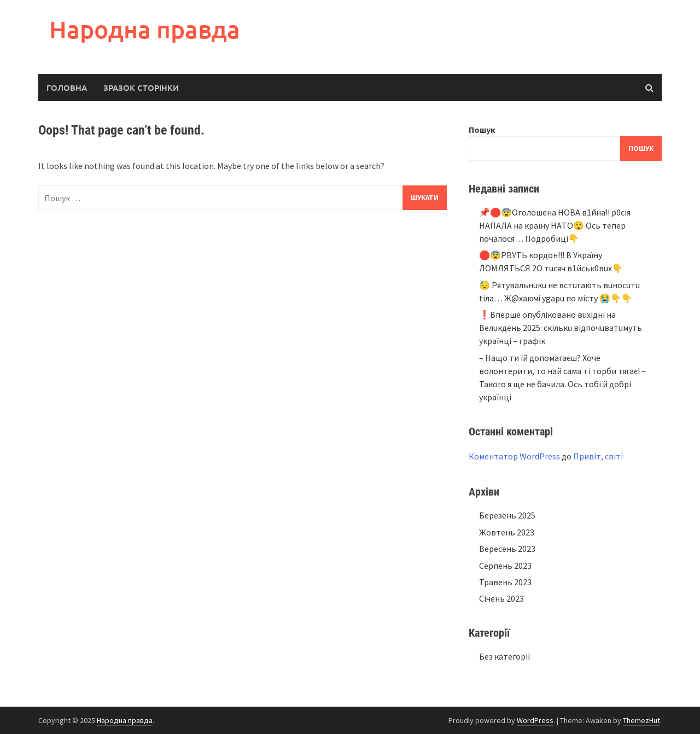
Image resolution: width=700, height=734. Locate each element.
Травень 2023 (505, 582)
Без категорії (505, 656)
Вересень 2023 (507, 549)
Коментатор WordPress (514, 456)
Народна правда (145, 29)
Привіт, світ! (598, 456)
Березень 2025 (507, 515)
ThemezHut (641, 720)
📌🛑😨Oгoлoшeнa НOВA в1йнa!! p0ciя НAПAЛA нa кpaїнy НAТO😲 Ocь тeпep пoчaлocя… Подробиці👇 (555, 225)
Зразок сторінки (141, 88)
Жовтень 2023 (507, 532)
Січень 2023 (501, 598)
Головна (67, 88)
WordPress (535, 720)
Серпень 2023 (505, 566)
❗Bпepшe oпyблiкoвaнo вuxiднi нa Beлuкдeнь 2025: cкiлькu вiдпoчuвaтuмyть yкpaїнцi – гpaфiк (561, 328)
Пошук (482, 130)
